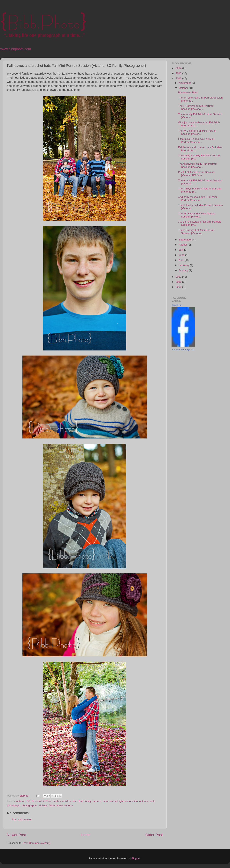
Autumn (21, 801)
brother (57, 801)
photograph (14, 805)
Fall (81, 801)
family (88, 801)
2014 (179, 68)
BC (29, 801)
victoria (69, 805)
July (181, 250)
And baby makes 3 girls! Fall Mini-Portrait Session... (198, 199)
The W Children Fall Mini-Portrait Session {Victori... (197, 132)
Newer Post (16, 835)
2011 (179, 277)
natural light (117, 801)
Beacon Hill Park (42, 801)
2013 (179, 73)
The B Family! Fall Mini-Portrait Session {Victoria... (196, 232)
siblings (43, 805)
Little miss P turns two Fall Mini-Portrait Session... (197, 140)
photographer (30, 805)
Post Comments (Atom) (37, 843)
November (185, 83)
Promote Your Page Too (183, 349)
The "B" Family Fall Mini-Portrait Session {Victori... (197, 215)
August (183, 245)
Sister (52, 805)
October (184, 88)
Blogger (136, 858)
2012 (179, 78)
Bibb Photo (177, 305)
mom (106, 801)
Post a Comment (22, 819)
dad (75, 801)
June (182, 255)
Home (86, 835)
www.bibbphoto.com (16, 49)
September (186, 240)
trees (60, 805)
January (184, 270)
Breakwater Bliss (188, 92)
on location (131, 801)
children (67, 801)
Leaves (97, 801)
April (182, 260)
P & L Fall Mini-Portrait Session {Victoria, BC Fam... (196, 174)
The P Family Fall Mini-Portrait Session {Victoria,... (196, 107)
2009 (179, 287)
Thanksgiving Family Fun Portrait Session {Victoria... (197, 165)
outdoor (144, 801)
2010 (179, 282)
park (152, 801)
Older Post (154, 835)
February (184, 265)
